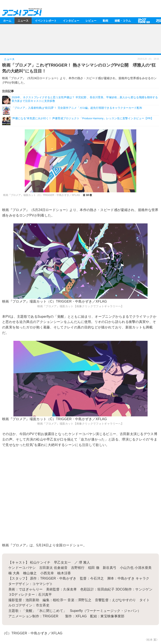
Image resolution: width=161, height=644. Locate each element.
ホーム (7, 20)
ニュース (23, 20)
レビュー (91, 20)
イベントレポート (46, 20)
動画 (105, 20)
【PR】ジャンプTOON (143, 20)
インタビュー (71, 20)
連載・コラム (123, 20)
